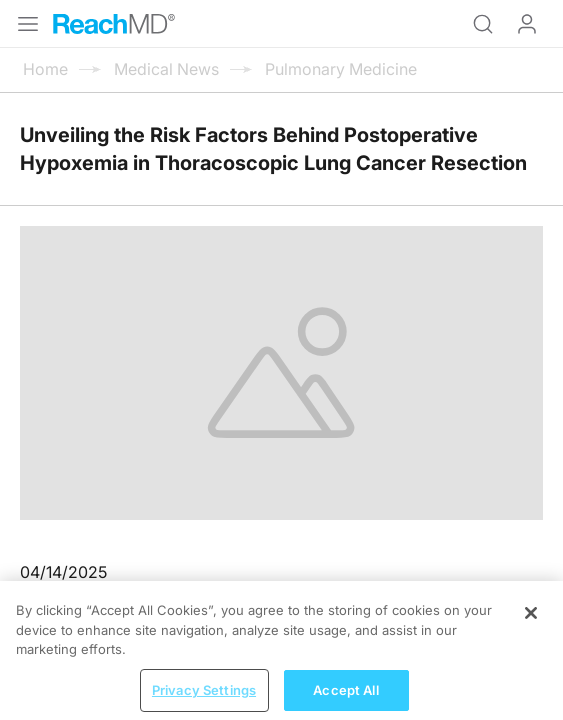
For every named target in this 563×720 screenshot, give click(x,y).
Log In (527, 24)
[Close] (531, 622)
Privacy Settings (204, 699)
